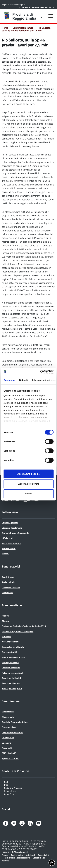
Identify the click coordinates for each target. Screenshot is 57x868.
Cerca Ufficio (10, 791)
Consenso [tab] (9, 380)
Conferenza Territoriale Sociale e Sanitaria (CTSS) (24, 626)
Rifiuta (28, 494)
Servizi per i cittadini (11, 678)
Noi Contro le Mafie (11, 642)
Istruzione (6, 636)
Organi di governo (10, 523)
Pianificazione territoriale (13, 657)
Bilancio (6, 621)
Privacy (5, 855)
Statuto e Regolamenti (12, 528)
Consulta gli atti (9, 727)
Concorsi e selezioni (11, 587)
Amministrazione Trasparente (15, 533)
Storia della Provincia (12, 543)
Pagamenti (7, 748)
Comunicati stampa (23, 28)
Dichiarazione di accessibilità (17, 858)
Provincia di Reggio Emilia (24, 16)
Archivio (6, 616)
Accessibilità (44, 855)
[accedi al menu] (51, 16)
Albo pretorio (8, 717)
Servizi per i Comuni (11, 683)
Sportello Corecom (10, 758)
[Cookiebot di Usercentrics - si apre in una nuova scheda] (41, 372)
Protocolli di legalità (11, 668)
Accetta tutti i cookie (28, 474)
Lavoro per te (8, 738)
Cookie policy (17, 855)
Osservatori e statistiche (13, 647)
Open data (7, 743)
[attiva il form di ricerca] (43, 16)
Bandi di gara (8, 577)
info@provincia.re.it (19, 852)
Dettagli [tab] (23, 380)
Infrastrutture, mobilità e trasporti (18, 631)
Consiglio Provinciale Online (15, 722)
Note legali (30, 855)
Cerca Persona (11, 794)
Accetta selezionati (28, 484)
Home (5, 28)
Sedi (6, 782)
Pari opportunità (9, 652)
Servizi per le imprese (12, 688)
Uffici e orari (7, 538)
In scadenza (7, 592)
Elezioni (5, 554)
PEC (6, 785)
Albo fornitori (8, 712)
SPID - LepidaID (9, 753)
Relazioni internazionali (13, 673)
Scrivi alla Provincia (13, 788)
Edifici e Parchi (9, 548)
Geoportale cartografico (12, 732)
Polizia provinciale (10, 662)
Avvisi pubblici (9, 582)
